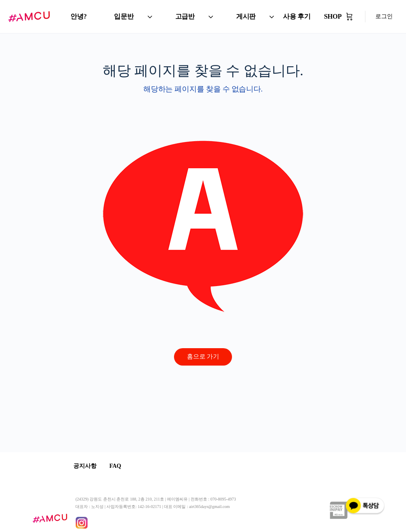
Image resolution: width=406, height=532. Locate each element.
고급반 (185, 16)
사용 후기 (297, 16)
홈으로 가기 (203, 356)
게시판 (246, 16)
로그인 (384, 16)
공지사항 (87, 466)
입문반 (124, 16)
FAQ (121, 466)
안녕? (79, 16)
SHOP (333, 16)
